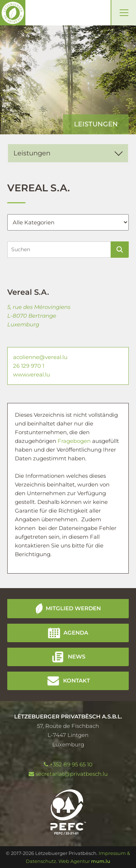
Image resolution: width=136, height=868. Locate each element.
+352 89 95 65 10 (71, 764)
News (77, 657)
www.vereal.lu (32, 374)
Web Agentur (74, 861)
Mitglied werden (73, 608)
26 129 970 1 (29, 366)
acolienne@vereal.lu (40, 357)
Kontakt (77, 680)
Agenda (76, 633)
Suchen (120, 250)
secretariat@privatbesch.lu (72, 774)
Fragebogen (75, 441)
